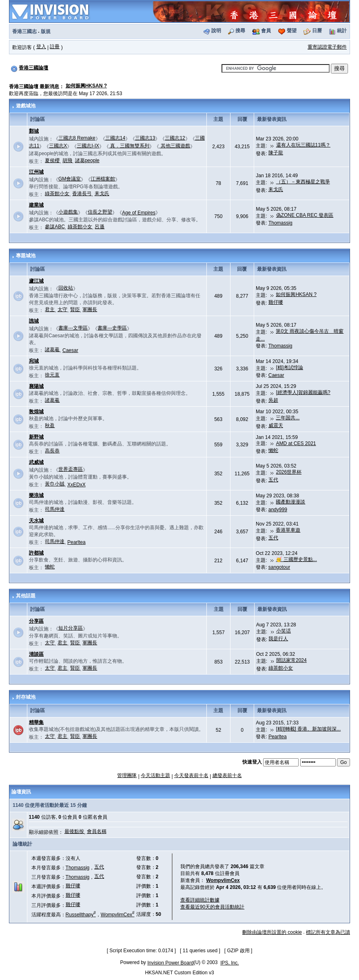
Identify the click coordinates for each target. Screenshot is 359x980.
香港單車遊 (288, 530)
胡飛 (67, 160)
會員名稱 (97, 831)
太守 (62, 310)
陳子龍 (276, 153)
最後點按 (74, 831)
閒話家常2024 (291, 660)
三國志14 (115, 138)
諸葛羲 (52, 350)
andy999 (278, 510)
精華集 (36, 722)
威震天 (276, 425)
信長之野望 (100, 212)
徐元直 (52, 375)
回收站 (66, 288)
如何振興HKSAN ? (86, 86)
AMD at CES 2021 (296, 443)
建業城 (36, 205)
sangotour (279, 567)
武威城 (36, 462)
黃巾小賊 (55, 484)
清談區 (36, 654)
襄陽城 (36, 386)
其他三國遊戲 (174, 146)
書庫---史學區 (112, 328)
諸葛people (87, 160)
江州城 (36, 172)
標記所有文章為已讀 (328, 932)
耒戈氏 (102, 194)
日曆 (317, 31)
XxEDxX (76, 485)
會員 (266, 31)
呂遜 (100, 227)
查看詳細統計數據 (200, 900)
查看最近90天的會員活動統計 (212, 907)
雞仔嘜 (276, 302)
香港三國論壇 (33, 68)
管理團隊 (127, 775)
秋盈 (50, 425)
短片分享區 (71, 628)
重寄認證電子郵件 (327, 47)
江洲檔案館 (103, 179)
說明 (216, 31)
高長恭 (52, 451)
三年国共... (288, 418)
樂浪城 (36, 495)
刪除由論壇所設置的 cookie (272, 932)
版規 (46, 31)
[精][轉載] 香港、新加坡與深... (309, 729)
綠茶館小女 (57, 194)
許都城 (36, 553)
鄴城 (34, 131)
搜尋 (240, 31)
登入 (41, 47)
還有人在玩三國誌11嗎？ (303, 145)
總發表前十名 (227, 775)
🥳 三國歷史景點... (296, 559)
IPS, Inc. (229, 963)
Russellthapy (81, 915)
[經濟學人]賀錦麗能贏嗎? (303, 392)
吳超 (273, 400)
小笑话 (284, 631)
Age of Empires (139, 213)
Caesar (70, 350)
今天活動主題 (155, 775)
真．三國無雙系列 (129, 146)
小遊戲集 (68, 212)
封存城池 (26, 697)
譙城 (34, 321)
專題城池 (26, 256)
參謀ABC (55, 227)
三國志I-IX (88, 146)
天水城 (36, 521)
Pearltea (76, 542)
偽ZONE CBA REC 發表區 (305, 215)
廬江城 (36, 281)
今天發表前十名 (191, 775)
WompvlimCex (118, 915)
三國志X (58, 146)
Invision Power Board (170, 963)
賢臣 (75, 310)
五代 (273, 480)
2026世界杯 (289, 472)
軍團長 (90, 310)
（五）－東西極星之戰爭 (303, 182)
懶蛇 (273, 450)
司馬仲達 (55, 509)
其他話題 (26, 596)
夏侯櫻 (52, 160)
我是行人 (278, 639)
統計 (342, 31)
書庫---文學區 (73, 328)
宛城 (34, 361)
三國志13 (145, 138)
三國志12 (175, 138)
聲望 (292, 31)
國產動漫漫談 (290, 502)
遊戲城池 (26, 106)
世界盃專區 (71, 469)
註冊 (55, 47)
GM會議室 (70, 179)
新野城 (36, 437)
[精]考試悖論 (289, 367)
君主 (50, 310)
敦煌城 (36, 412)
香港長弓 (82, 194)
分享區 (36, 621)
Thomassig (280, 223)
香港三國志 (24, 31)
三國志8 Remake (77, 138)
